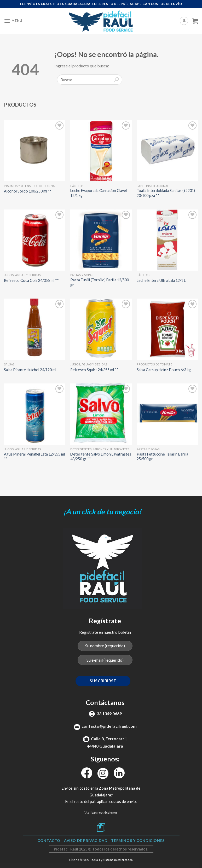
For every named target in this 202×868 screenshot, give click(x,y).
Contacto (49, 840)
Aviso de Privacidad (86, 840)
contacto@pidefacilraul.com (109, 726)
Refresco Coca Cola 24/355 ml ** (31, 280)
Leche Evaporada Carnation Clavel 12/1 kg (99, 193)
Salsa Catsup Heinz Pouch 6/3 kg (164, 370)
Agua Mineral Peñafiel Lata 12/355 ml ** (34, 457)
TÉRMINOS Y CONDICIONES (138, 840)
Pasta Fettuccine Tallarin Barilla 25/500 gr (162, 457)
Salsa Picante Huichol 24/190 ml (30, 370)
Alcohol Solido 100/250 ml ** (28, 191)
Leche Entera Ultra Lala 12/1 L (161, 280)
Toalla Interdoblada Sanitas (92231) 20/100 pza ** (166, 193)
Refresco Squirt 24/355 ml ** (94, 370)
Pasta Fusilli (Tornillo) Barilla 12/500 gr (100, 282)
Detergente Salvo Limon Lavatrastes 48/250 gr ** (101, 457)
